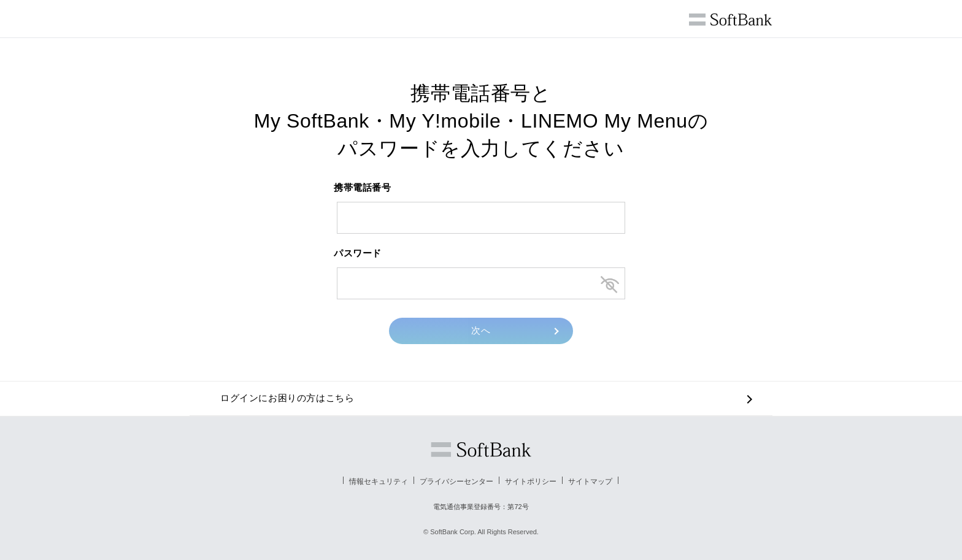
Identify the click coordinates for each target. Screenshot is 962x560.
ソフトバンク (481, 450)
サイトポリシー (531, 481)
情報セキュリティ (379, 481)
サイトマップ (590, 481)
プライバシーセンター (456, 481)
